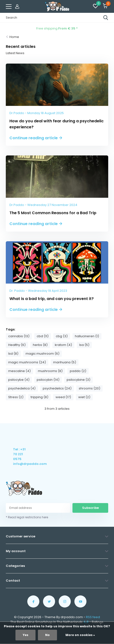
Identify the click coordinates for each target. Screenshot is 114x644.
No (47, 635)
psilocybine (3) (78, 380)
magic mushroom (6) (43, 354)
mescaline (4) (19, 371)
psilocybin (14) (48, 380)
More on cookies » (80, 635)
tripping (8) (39, 397)
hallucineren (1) (87, 336)
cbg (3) (62, 336)
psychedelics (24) (57, 388)
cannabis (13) (19, 336)
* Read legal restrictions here (27, 517)
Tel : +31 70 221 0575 (19, 454)
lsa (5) (84, 345)
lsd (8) (13, 354)
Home (14, 37)
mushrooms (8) (50, 371)
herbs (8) (40, 345)
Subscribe (90, 508)
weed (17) (63, 397)
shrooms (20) (89, 388)
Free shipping (57, 28)
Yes (25, 635)
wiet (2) (84, 397)
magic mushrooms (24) (27, 362)
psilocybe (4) (19, 380)
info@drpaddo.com (20, 464)
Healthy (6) (17, 345)
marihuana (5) (65, 362)
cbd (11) (43, 336)
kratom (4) (63, 345)
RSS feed (93, 617)
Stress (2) (16, 397)
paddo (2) (78, 371)
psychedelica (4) (22, 388)
